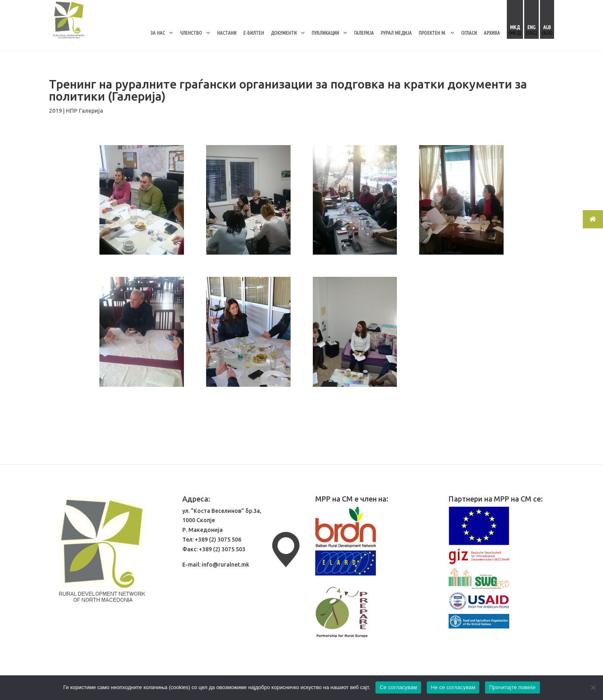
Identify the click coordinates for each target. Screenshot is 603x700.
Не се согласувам (453, 687)
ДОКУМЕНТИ (284, 33)
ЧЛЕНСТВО (191, 33)
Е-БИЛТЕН (254, 33)
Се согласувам (398, 687)
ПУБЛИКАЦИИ (325, 33)
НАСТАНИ (227, 33)
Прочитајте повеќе (512, 687)
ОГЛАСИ (469, 33)
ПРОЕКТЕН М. (432, 33)
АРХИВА (492, 33)
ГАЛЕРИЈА (364, 33)
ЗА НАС (158, 33)
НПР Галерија (84, 111)
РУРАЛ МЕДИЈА (396, 33)
